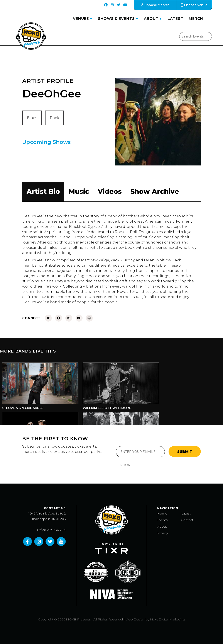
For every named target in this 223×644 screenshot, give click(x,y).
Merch (196, 19)
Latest (176, 19)
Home (162, 513)
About (151, 19)
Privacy (163, 533)
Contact (187, 520)
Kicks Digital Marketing (167, 619)
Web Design (135, 619)
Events (162, 520)
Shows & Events (116, 19)
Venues (81, 19)
